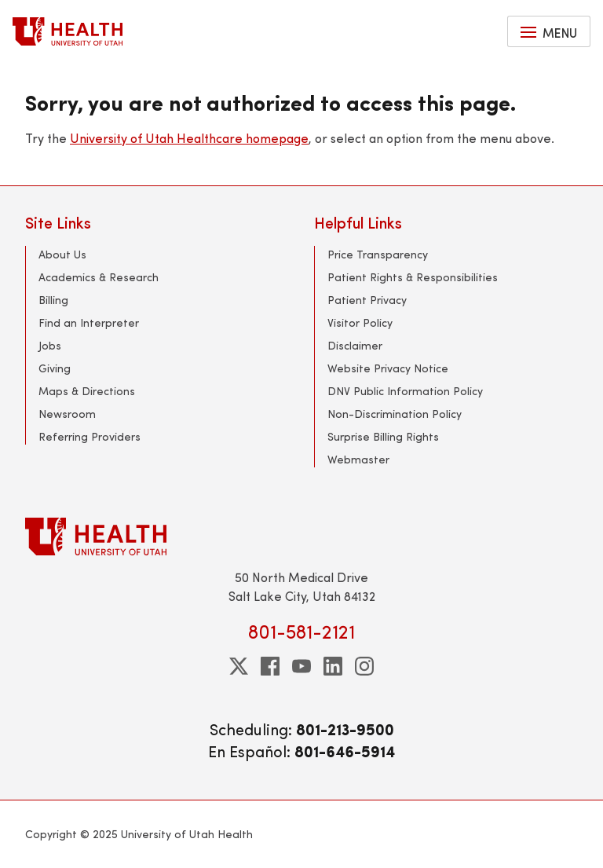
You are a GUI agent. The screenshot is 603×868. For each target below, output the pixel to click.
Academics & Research (99, 277)
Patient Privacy (367, 300)
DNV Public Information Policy (405, 391)
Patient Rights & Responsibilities (413, 277)
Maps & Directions (87, 391)
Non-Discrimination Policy (395, 414)
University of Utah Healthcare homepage (189, 138)
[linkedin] (333, 666)
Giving (55, 368)
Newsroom (67, 414)
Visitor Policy (360, 322)
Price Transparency (378, 254)
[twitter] (239, 666)
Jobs (50, 345)
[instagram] (364, 666)
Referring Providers (90, 436)
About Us (62, 254)
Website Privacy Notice (388, 368)
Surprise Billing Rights (383, 436)
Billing (53, 300)
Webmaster (358, 459)
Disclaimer (355, 345)
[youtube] (301, 666)
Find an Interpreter (89, 322)
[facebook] (270, 666)
